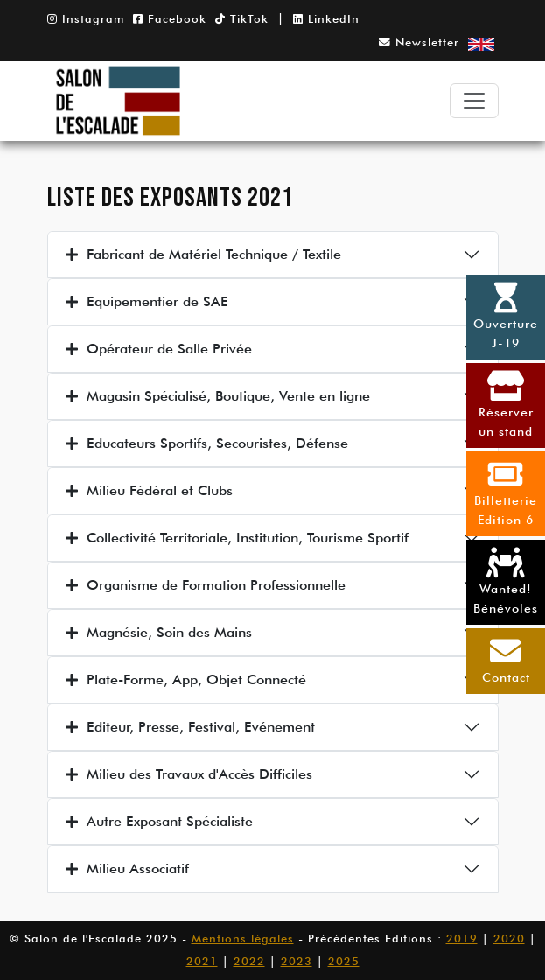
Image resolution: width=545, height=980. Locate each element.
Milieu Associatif (127, 868)
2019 (462, 938)
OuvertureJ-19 (506, 316)
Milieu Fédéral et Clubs (149, 490)
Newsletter (419, 42)
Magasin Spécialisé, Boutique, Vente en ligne (218, 396)
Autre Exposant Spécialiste (159, 821)
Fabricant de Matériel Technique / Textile (203, 254)
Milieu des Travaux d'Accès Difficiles (189, 774)
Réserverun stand (506, 404)
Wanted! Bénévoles (506, 581)
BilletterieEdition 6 (506, 493)
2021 (202, 961)
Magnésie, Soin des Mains (159, 632)
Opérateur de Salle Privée (159, 349)
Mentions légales (243, 938)
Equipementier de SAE (147, 301)
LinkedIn (326, 19)
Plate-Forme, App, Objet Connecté (186, 679)
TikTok (242, 19)
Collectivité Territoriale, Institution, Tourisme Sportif (237, 538)
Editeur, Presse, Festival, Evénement (190, 727)
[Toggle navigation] (474, 101)
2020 (509, 938)
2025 (344, 961)
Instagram (86, 19)
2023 (297, 961)
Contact (506, 660)
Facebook (170, 19)
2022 (249, 961)
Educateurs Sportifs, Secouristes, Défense (207, 443)
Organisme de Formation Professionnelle (206, 585)
